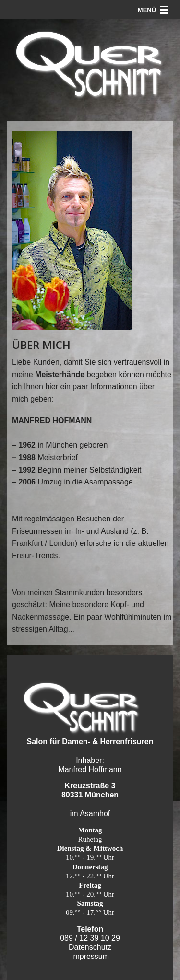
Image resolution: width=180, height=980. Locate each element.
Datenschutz (90, 947)
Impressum (90, 956)
